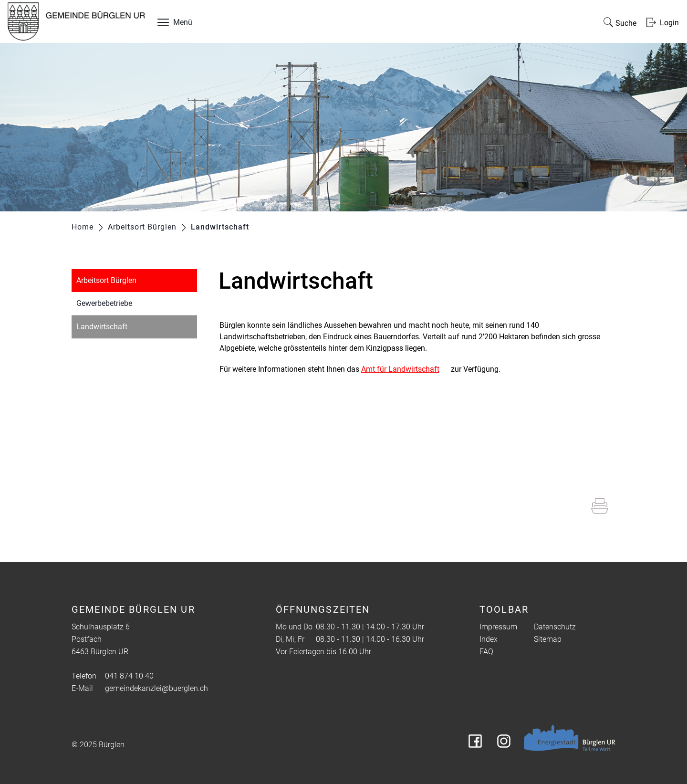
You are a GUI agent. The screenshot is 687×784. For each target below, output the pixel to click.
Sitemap (548, 639)
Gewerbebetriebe (104, 303)
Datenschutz (555, 627)
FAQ (486, 652)
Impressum (498, 627)
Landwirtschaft (124, 326)
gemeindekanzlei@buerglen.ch (156, 688)
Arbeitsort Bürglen (106, 280)
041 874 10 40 (129, 676)
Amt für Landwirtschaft (400, 369)
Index (489, 639)
